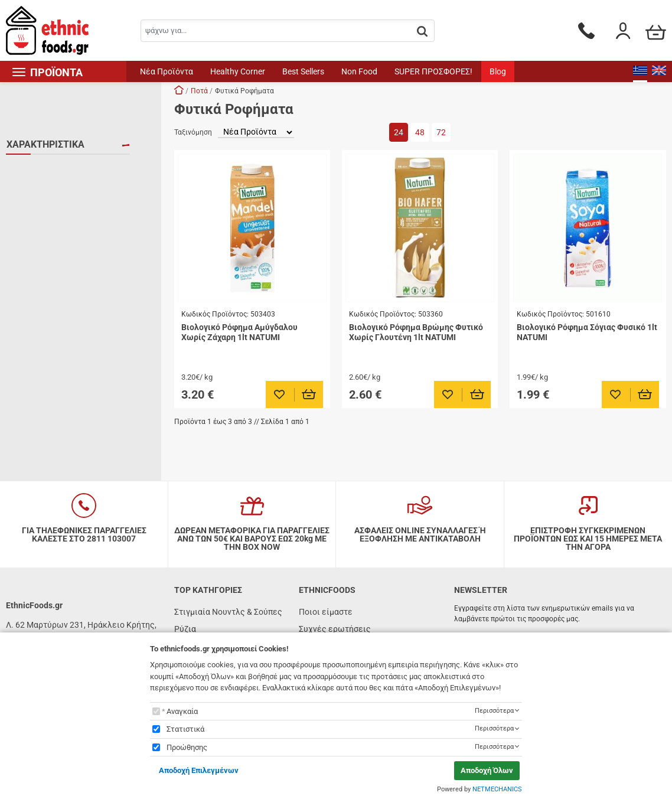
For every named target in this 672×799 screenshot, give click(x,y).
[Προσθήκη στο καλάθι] (309, 394)
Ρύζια (185, 629)
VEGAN (34, 169)
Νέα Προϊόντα (167, 71)
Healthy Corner (238, 71)
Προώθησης (187, 747)
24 (399, 132)
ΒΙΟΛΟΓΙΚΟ (42, 187)
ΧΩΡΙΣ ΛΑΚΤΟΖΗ (52, 238)
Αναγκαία (182, 711)
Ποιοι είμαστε (326, 612)
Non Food (359, 71)
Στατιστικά (185, 729)
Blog (498, 71)
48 (420, 132)
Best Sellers (303, 71)
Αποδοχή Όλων (487, 770)
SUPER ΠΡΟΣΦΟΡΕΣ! (433, 71)
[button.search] (422, 32)
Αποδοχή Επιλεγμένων (199, 770)
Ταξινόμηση (193, 132)
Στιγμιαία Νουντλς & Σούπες (228, 612)
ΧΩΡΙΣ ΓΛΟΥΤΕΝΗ (54, 221)
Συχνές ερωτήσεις (335, 629)
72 (441, 132)
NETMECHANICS (497, 789)
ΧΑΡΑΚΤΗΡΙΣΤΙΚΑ (45, 144)
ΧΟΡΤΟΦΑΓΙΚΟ (49, 204)
